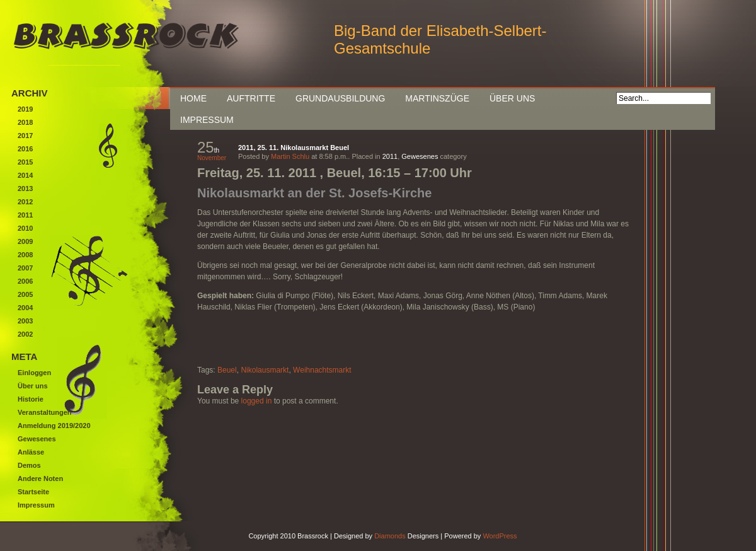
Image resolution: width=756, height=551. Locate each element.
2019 (25, 109)
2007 (25, 268)
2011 (390, 156)
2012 (25, 202)
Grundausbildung (340, 98)
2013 (25, 188)
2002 (25, 334)
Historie (31, 399)
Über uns (512, 98)
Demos (29, 465)
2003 (25, 321)
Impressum (207, 120)
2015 (25, 162)
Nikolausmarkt (265, 370)
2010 (25, 228)
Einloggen (34, 373)
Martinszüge (437, 98)
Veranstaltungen (45, 412)
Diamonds (390, 536)
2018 (25, 122)
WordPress (500, 536)
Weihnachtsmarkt (322, 370)
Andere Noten (40, 478)
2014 (25, 175)
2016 (25, 149)
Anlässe (31, 452)
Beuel (227, 370)
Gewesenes (420, 156)
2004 (25, 308)
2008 (25, 255)
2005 (25, 294)
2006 (25, 281)
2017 (25, 136)
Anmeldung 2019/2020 (54, 426)
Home (193, 98)
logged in (257, 401)
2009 (25, 241)
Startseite (33, 492)
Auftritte (251, 98)
